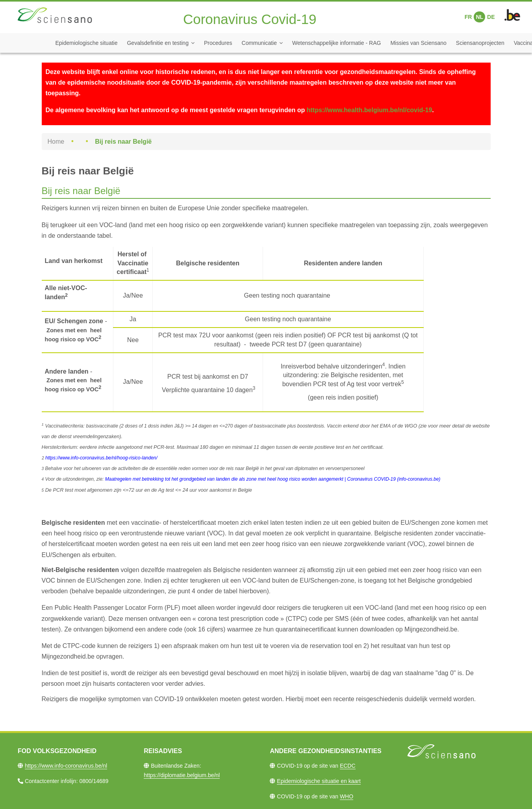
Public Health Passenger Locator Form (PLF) (117, 608)
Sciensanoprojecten (480, 43)
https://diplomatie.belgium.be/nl (182, 775)
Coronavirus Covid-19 (250, 19)
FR (468, 17)
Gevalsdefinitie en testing (158, 43)
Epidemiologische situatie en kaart (319, 781)
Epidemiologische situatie (87, 43)
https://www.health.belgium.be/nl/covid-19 (370, 110)
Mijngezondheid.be (431, 629)
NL (479, 17)
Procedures (218, 43)
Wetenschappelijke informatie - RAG (336, 43)
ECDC (348, 766)
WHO (347, 796)
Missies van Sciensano (418, 43)
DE (491, 17)
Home (56, 142)
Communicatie (259, 43)
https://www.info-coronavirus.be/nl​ (66, 766)
